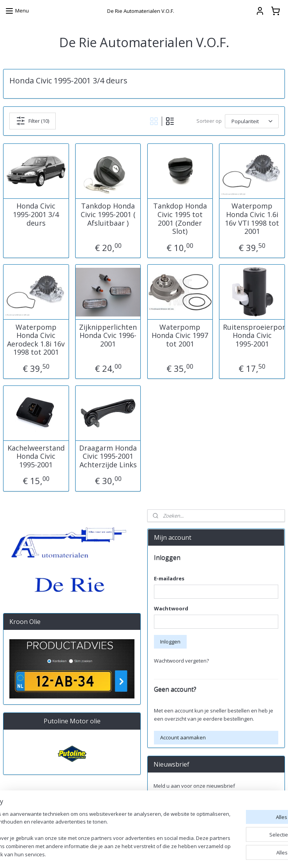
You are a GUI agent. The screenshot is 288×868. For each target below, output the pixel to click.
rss (202, 854)
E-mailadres (169, 578)
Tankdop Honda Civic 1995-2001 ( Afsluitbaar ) (108, 215)
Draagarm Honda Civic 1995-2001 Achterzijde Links (108, 456)
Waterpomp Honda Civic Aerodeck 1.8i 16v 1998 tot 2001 (36, 339)
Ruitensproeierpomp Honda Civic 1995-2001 (252, 335)
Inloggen (170, 642)
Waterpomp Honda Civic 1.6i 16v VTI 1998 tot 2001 (252, 219)
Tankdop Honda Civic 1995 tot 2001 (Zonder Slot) (180, 219)
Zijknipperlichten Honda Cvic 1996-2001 (108, 335)
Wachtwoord (171, 608)
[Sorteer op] (252, 121)
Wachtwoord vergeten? (181, 661)
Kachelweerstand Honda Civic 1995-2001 (36, 456)
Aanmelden (173, 803)
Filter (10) (33, 121)
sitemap (186, 854)
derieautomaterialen (177, 829)
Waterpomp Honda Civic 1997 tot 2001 (180, 335)
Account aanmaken (183, 737)
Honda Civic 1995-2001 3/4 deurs (36, 215)
